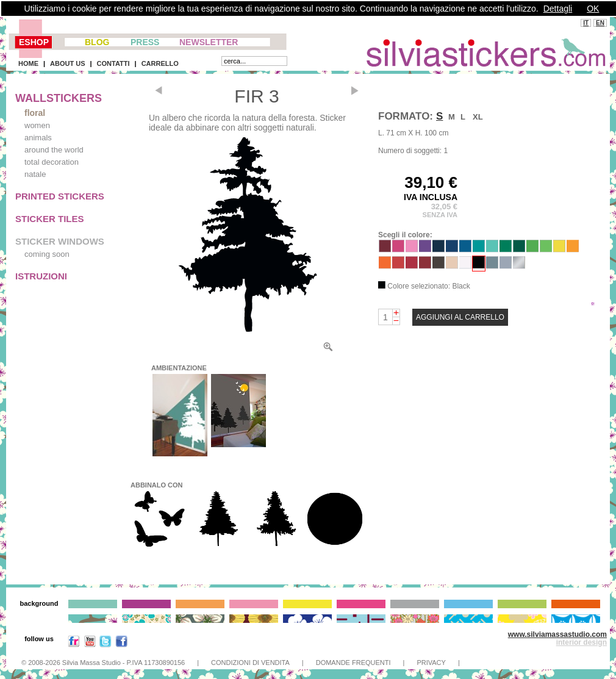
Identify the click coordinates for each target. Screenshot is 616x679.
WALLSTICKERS (59, 98)
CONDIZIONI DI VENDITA (250, 663)
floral (35, 113)
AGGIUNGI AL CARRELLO (460, 317)
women (37, 125)
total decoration (52, 162)
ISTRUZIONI (41, 276)
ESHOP (34, 42)
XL (478, 117)
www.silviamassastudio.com (557, 634)
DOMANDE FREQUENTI (353, 663)
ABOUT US (67, 63)
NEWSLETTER (209, 42)
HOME (28, 63)
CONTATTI (113, 63)
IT (586, 23)
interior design (582, 642)
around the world (54, 150)
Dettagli (558, 9)
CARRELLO (160, 63)
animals (38, 138)
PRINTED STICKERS (60, 196)
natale (35, 174)
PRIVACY (431, 663)
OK (593, 9)
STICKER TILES (50, 219)
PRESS (145, 42)
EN (600, 23)
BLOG (97, 42)
